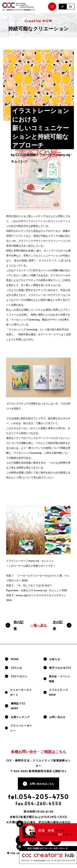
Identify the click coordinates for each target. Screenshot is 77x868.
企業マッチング (20, 717)
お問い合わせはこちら (42, 784)
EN (71, 7)
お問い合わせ (57, 717)
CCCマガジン (19, 676)
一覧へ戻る (39, 625)
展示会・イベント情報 (60, 679)
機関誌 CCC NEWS (18, 706)
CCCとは (16, 668)
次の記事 (58, 625)
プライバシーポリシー (21, 728)
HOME (15, 659)
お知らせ (55, 659)
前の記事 (18, 625)
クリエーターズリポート (21, 692)
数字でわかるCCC (60, 668)
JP (63, 7)
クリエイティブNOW (59, 692)
